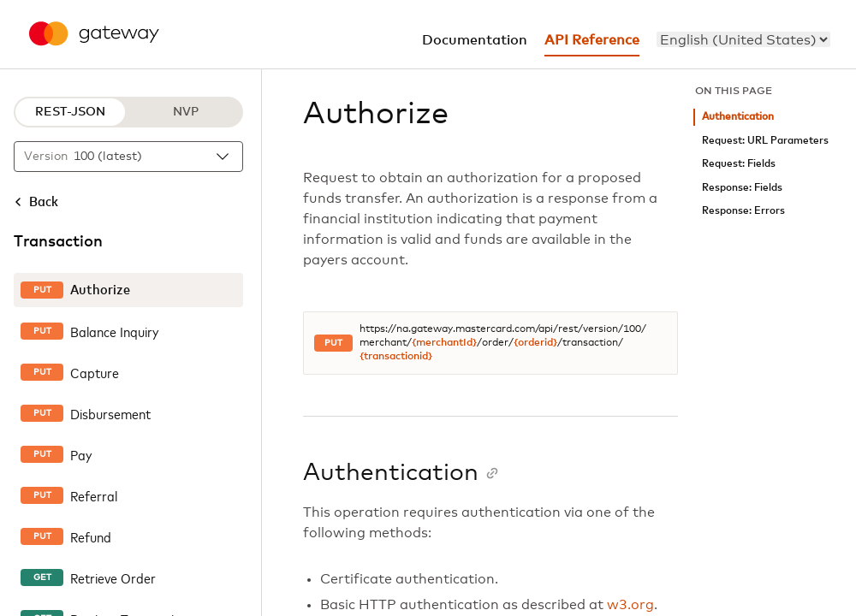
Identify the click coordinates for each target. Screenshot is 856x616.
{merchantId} (444, 343)
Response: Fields (742, 188)
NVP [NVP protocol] (186, 112)
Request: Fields (739, 164)
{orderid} (535, 343)
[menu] (743, 39)
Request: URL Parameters (765, 141)
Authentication (738, 117)
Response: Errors (743, 211)
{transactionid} (396, 357)
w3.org (630, 605)
